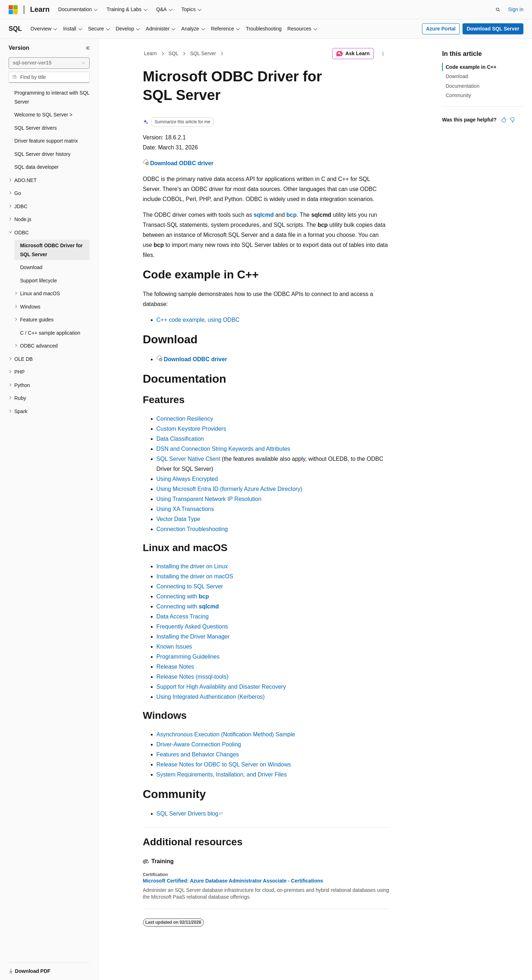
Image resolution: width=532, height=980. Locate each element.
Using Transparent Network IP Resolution (209, 499)
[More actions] (383, 54)
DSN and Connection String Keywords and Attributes (224, 449)
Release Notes (175, 667)
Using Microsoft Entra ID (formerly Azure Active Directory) (229, 489)
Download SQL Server (493, 29)
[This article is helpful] (504, 120)
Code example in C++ (471, 67)
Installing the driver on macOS (195, 576)
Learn (150, 53)
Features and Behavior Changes (198, 754)
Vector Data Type (178, 519)
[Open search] (498, 10)
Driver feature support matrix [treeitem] (46, 141)
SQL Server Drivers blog (188, 814)
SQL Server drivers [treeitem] (36, 128)
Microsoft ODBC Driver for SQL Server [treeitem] (51, 250)
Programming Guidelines (188, 657)
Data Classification (180, 439)
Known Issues (174, 647)
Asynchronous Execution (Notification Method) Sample (226, 734)
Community (458, 95)
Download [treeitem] (31, 267)
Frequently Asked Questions (192, 627)
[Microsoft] (13, 10)
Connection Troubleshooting (192, 529)
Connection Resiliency (185, 419)
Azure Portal (441, 29)
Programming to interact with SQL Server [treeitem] (52, 97)
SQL (173, 53)
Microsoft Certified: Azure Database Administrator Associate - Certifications (233, 881)
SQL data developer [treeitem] (37, 167)
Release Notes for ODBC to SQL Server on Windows (224, 764)
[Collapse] (88, 48)
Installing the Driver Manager (193, 637)
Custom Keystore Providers (191, 429)
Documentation (462, 86)
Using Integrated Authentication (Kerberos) (211, 697)
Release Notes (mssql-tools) (193, 677)
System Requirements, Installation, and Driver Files (222, 775)
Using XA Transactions (185, 509)
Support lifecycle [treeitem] (39, 281)
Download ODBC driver (182, 163)
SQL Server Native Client (188, 459)
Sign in (516, 9)
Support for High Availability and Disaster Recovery (221, 687)
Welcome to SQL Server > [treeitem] (43, 115)
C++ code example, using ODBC (198, 320)
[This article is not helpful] (512, 120)
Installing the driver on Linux (192, 566)
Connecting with (183, 596)
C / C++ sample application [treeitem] (50, 333)
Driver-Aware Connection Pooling (199, 744)
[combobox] (49, 63)
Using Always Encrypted (187, 479)
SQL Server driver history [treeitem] (42, 154)
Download (457, 76)
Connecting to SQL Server (190, 586)
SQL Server (203, 53)
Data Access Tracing (183, 616)
